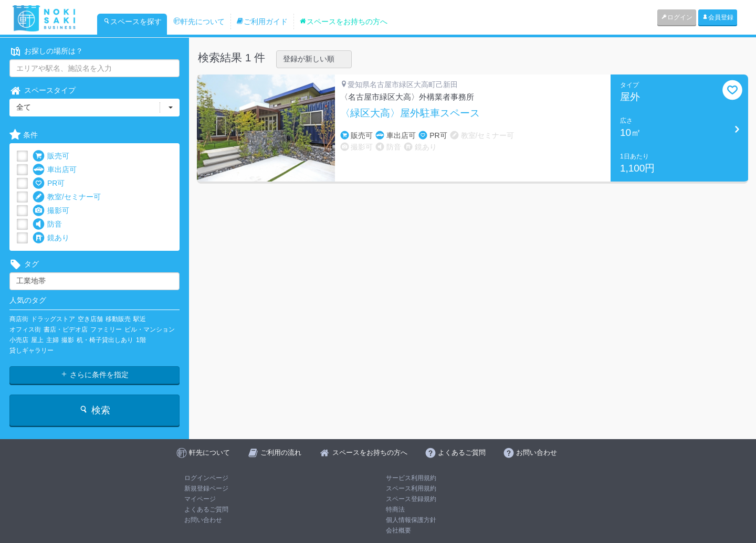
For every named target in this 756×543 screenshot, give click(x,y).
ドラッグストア (53, 319)
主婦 (52, 340)
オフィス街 (25, 329)
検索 (94, 410)
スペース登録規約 (411, 499)
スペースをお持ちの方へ (343, 22)
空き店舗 (90, 319)
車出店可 (55, 170)
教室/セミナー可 (67, 197)
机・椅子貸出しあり (105, 340)
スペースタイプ (43, 91)
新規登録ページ (206, 488)
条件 (24, 135)
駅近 (140, 319)
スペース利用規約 (411, 488)
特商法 (395, 509)
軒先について (199, 22)
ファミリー (106, 329)
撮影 (68, 340)
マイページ (200, 499)
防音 (47, 224)
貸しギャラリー (31, 350)
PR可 (49, 183)
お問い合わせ (203, 520)
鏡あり (51, 238)
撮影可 (51, 211)
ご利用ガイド (262, 22)
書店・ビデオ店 (66, 329)
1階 (141, 340)
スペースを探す (132, 22)
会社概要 (398, 530)
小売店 (19, 340)
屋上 (37, 340)
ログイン (677, 17)
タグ (24, 264)
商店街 (19, 319)
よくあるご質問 (206, 509)
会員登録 (718, 17)
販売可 (51, 156)
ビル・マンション (150, 329)
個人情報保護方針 (411, 520)
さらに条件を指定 (94, 375)
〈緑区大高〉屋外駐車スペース (410, 113)
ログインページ (206, 478)
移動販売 (118, 319)
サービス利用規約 (411, 478)
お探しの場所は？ (46, 51)
